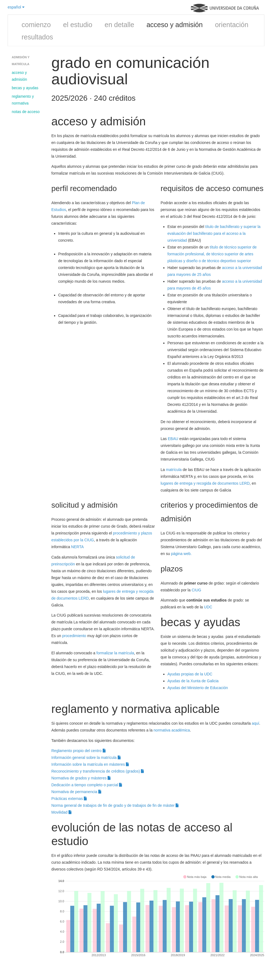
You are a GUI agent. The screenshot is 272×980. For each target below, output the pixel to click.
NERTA (77, 547)
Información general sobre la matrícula (86, 758)
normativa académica (172, 730)
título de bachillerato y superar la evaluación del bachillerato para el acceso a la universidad (214, 233)
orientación (232, 25)
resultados (37, 37)
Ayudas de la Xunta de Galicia (193, 681)
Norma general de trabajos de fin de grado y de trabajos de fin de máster (115, 805)
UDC (208, 607)
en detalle (119, 25)
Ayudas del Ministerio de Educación (198, 688)
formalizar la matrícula (115, 653)
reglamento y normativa (23, 100)
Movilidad (61, 812)
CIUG (196, 590)
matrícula (174, 470)
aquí (255, 723)
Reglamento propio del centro (79, 751)
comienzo (36, 25)
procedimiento (74, 636)
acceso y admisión (175, 25)
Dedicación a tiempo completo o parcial (87, 785)
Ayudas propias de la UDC (190, 674)
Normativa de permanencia (76, 792)
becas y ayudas (25, 88)
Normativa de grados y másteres (81, 778)
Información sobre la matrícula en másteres (90, 764)
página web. (181, 554)
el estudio (78, 25)
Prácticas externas (69, 799)
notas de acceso (26, 112)
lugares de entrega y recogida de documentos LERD (205, 483)
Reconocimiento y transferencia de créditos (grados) (98, 771)
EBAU (173, 439)
